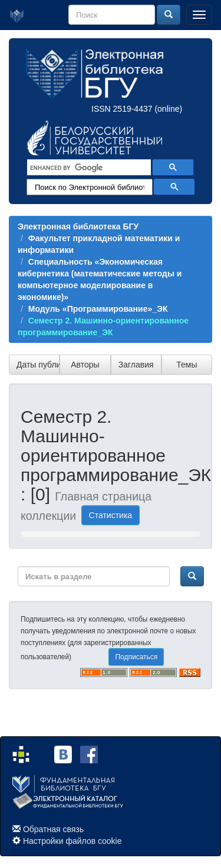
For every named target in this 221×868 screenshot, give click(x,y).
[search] (88, 168)
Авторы (85, 365)
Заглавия (136, 365)
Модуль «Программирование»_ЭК (98, 309)
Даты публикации (38, 365)
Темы (187, 365)
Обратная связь (53, 829)
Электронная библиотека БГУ (78, 226)
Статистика (111, 515)
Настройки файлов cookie (72, 841)
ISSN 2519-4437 (122, 109)
